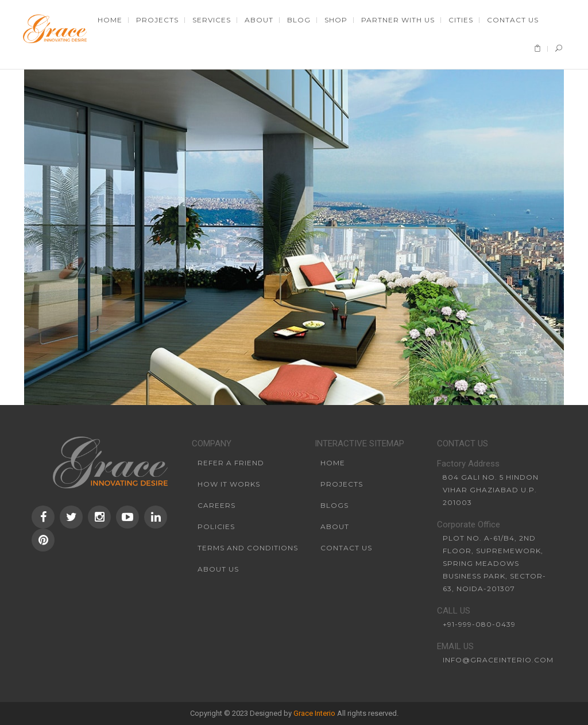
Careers (216, 505)
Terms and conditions (248, 548)
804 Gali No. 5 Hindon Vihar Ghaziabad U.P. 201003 (491, 490)
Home (333, 463)
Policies (216, 527)
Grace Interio (314, 713)
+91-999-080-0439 (479, 624)
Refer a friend (231, 463)
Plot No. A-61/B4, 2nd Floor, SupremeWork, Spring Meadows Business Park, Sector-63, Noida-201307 (494, 563)
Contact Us (346, 548)
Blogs (334, 505)
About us (218, 569)
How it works (229, 484)
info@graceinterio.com (498, 660)
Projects (342, 484)
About (335, 527)
